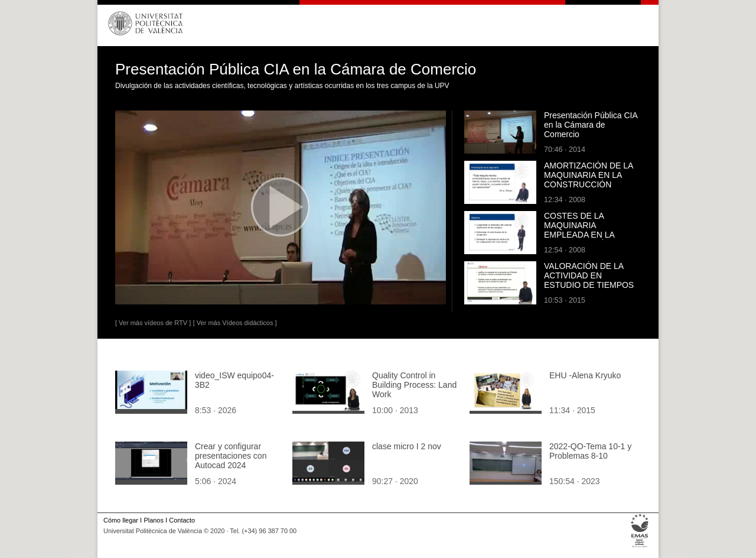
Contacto (182, 520)
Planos (153, 520)
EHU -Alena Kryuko (585, 375)
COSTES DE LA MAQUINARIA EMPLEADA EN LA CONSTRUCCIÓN (579, 230)
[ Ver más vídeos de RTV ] (153, 323)
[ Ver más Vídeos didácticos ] (235, 323)
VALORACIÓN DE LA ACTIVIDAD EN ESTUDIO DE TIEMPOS (589, 275)
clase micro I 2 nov (407, 446)
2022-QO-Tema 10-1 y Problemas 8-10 (590, 451)
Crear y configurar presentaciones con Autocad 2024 (231, 456)
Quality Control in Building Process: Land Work (414, 385)
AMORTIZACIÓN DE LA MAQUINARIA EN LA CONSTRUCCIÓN (589, 175)
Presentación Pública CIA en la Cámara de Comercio (591, 125)
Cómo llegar (121, 520)
